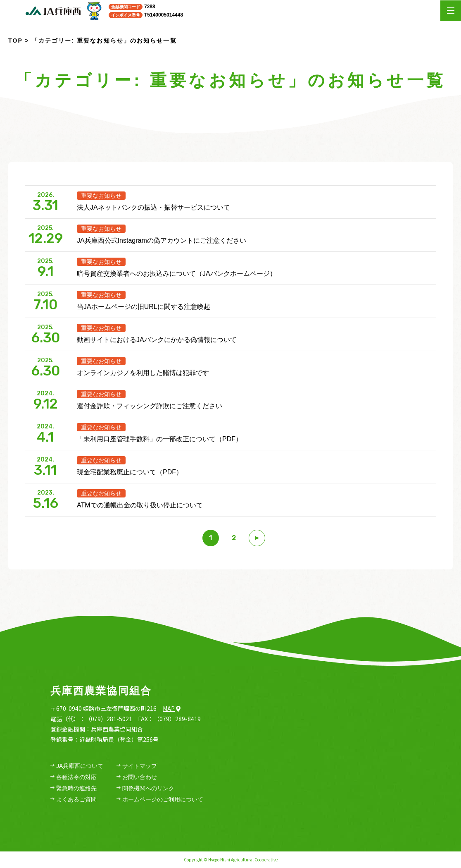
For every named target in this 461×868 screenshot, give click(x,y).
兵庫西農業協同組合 (101, 691)
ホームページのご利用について (160, 800)
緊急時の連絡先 (74, 788)
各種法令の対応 (74, 777)
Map (172, 708)
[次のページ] (257, 538)
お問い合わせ (137, 777)
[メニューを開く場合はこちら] (451, 11)
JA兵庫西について (77, 766)
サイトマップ (137, 766)
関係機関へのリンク (145, 788)
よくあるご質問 (74, 800)
